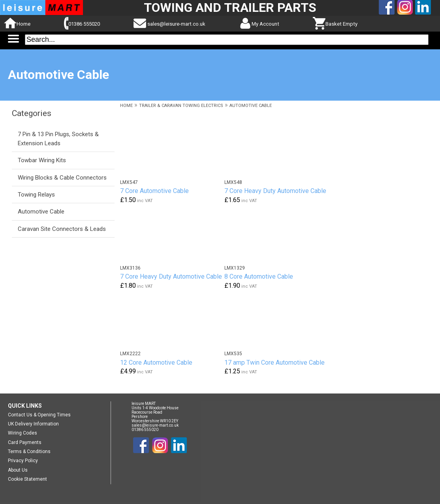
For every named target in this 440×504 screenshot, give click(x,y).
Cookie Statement (27, 479)
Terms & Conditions (29, 452)
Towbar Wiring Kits (42, 160)
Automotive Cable (41, 212)
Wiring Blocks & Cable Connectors (62, 178)
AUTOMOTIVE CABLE (251, 106)
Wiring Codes (23, 433)
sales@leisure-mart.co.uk (176, 24)
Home (24, 24)
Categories (32, 113)
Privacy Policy (23, 461)
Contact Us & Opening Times (39, 415)
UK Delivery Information (33, 424)
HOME (126, 106)
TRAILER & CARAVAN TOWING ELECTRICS (181, 106)
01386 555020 (84, 24)
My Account (265, 24)
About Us (18, 470)
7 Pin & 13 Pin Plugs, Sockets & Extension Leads (58, 139)
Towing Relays (36, 195)
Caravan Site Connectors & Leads (62, 229)
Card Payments (25, 442)
